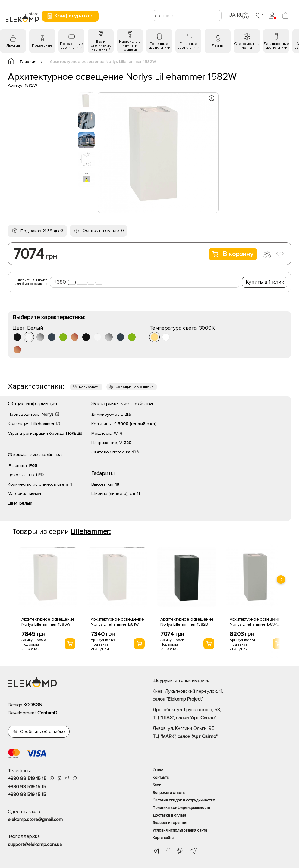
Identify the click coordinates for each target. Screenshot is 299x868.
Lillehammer (43, 424)
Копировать (89, 387)
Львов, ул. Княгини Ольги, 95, (222, 733)
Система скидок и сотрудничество (184, 800)
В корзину (233, 254)
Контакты (161, 778)
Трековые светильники (189, 46)
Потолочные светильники (71, 46)
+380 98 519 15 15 (27, 795)
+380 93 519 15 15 (27, 787)
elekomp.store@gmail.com (35, 820)
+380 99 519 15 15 (27, 779)
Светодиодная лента (247, 46)
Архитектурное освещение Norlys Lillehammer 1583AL (256, 622)
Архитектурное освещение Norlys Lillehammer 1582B (187, 622)
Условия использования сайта (180, 830)
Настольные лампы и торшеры (130, 46)
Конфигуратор (69, 16)
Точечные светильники (159, 46)
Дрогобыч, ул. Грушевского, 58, (222, 714)
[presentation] (281, 580)
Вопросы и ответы (169, 793)
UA (232, 15)
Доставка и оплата (169, 815)
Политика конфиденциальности (181, 808)
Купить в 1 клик (265, 282)
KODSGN (33, 705)
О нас (158, 770)
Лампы (218, 46)
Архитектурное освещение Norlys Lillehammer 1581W (117, 622)
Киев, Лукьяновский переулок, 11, (222, 696)
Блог (157, 785)
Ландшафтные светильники (276, 46)
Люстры (13, 46)
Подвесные (42, 46)
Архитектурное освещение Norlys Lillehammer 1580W (48, 622)
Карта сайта (163, 838)
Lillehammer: (91, 532)
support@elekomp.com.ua (35, 845)
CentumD (47, 713)
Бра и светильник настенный (101, 46)
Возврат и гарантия (170, 823)
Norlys (48, 414)
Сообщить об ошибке (135, 387)
